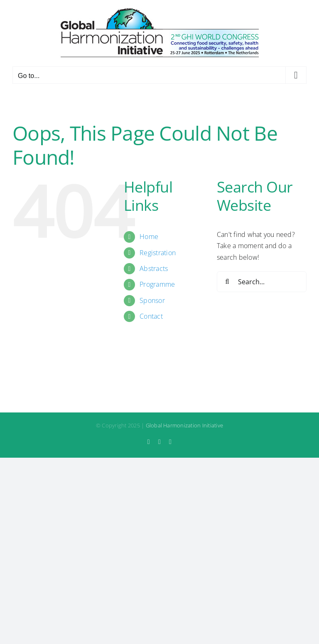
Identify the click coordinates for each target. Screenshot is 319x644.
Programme (157, 284)
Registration (158, 253)
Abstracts (154, 268)
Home (149, 237)
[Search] (227, 282)
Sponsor (152, 300)
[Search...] (262, 282)
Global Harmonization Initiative (184, 425)
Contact (151, 316)
